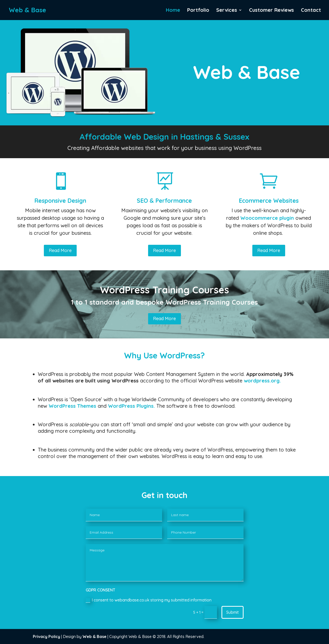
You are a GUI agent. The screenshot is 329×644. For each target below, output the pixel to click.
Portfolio (198, 11)
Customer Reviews (271, 11)
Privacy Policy (46, 636)
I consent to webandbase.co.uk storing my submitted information (149, 600)
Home (173, 11)
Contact (311, 11)
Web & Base (94, 636)
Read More (60, 250)
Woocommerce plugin (267, 218)
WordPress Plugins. (131, 406)
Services (227, 11)
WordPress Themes (72, 406)
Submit (233, 612)
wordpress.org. (262, 381)
